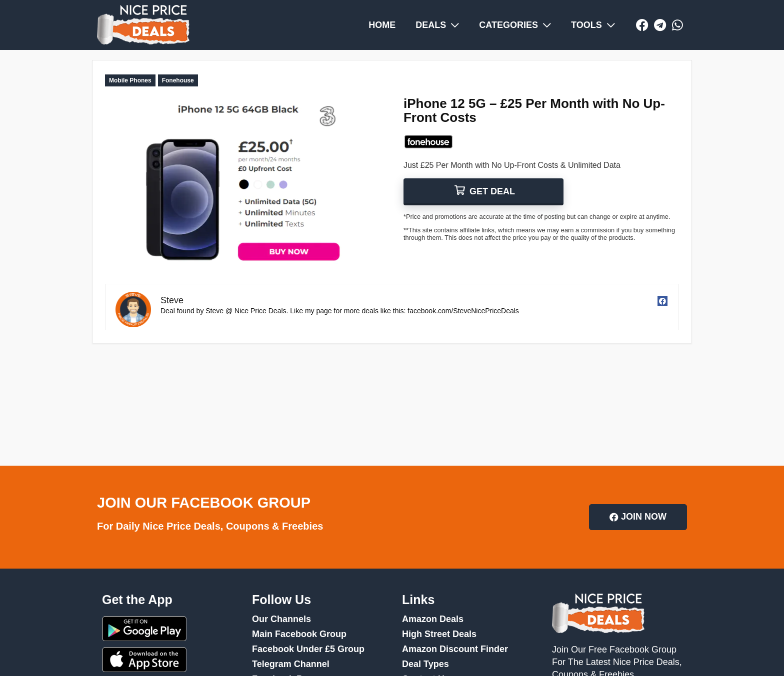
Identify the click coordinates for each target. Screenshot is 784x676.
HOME (382, 25)
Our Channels (281, 619)
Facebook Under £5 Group (308, 649)
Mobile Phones (130, 80)
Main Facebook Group (299, 634)
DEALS (437, 25)
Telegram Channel (291, 664)
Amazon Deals (433, 619)
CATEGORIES (515, 25)
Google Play (144, 629)
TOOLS (593, 25)
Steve (172, 300)
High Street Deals (439, 634)
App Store (144, 660)
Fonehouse (178, 80)
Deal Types (425, 664)
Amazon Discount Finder (455, 649)
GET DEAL (491, 191)
